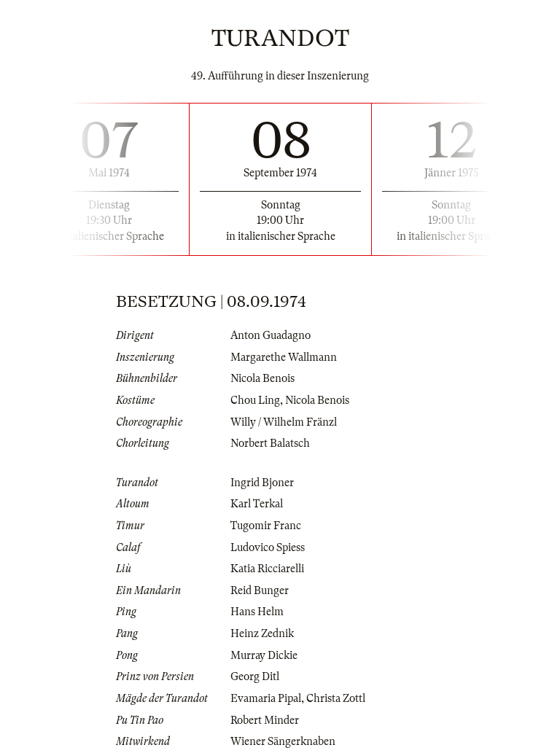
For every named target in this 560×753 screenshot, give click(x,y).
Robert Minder (265, 720)
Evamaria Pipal (266, 698)
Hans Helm (257, 612)
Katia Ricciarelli (267, 569)
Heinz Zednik (262, 633)
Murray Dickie (264, 655)
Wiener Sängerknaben (283, 741)
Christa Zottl (336, 698)
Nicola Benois (262, 378)
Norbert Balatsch (270, 443)
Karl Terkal (257, 504)
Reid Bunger (260, 590)
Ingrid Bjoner (262, 483)
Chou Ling (255, 400)
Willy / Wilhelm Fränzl (284, 422)
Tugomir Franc (266, 526)
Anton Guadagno (271, 335)
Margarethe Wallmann (284, 357)
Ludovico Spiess (268, 547)
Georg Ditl (255, 676)
